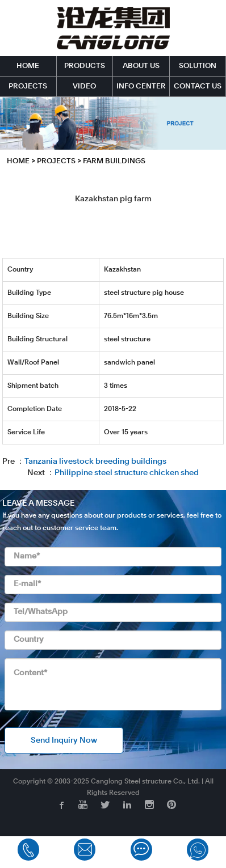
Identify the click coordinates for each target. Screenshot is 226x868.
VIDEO (84, 86)
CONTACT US (198, 86)
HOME (28, 66)
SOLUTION (198, 66)
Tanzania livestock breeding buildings (95, 461)
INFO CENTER (141, 86)
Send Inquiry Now (64, 740)
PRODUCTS (85, 66)
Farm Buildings (114, 161)
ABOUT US (141, 66)
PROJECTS (28, 86)
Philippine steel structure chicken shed (127, 473)
